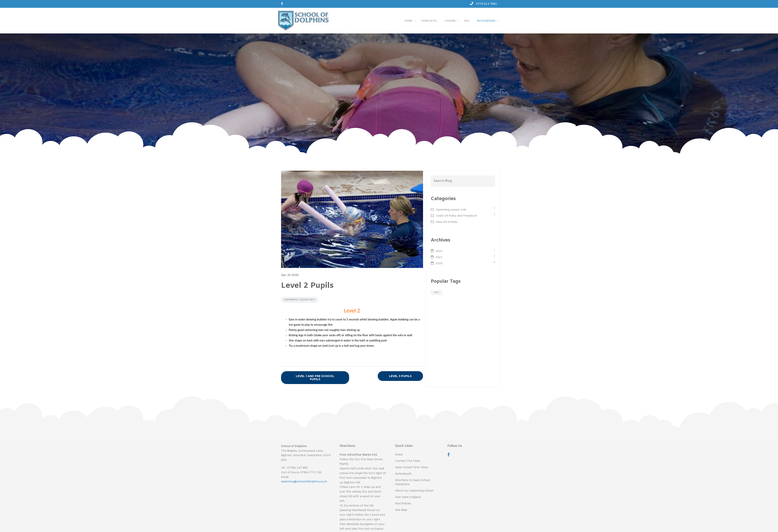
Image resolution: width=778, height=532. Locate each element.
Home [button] (408, 21)
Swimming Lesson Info (300, 300)
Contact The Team (408, 461)
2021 (439, 257)
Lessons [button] (450, 21)
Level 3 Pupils (400, 376)
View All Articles (447, 222)
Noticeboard (403, 474)
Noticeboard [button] (486, 21)
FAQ (466, 21)
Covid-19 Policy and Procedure (456, 216)
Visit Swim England (408, 498)
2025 (439, 251)
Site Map (401, 511)
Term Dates (428, 21)
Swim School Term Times (412, 468)
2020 (439, 264)
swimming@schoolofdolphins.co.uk (304, 482)
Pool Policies (403, 505)
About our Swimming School (414, 492)
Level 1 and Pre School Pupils (315, 378)
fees (437, 293)
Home (399, 455)
